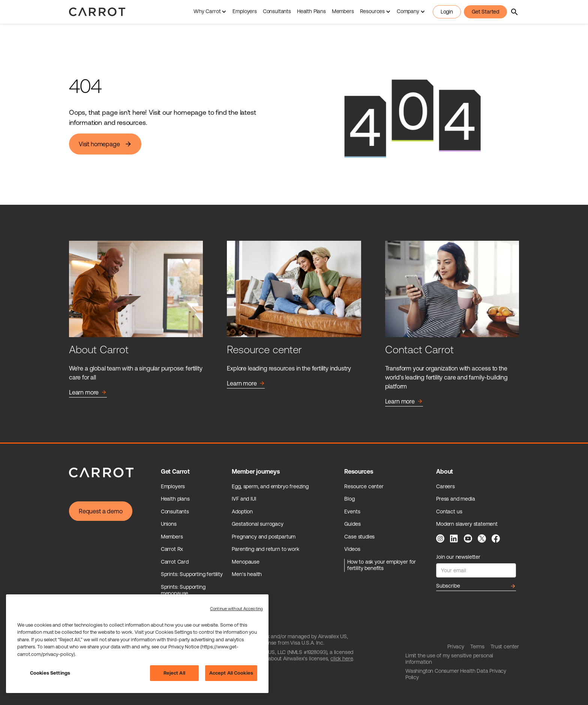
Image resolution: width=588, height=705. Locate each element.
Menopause (245, 562)
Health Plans (311, 11)
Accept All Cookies (231, 673)
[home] (97, 12)
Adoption (242, 511)
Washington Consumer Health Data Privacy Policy (456, 674)
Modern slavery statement (467, 524)
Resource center (364, 486)
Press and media (455, 499)
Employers (244, 11)
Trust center (505, 646)
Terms (477, 646)
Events (352, 511)
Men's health (247, 574)
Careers (445, 486)
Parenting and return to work (265, 549)
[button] (210, 12)
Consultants (277, 11)
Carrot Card (175, 562)
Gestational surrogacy (257, 524)
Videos (352, 549)
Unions (169, 524)
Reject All (174, 673)
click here (342, 658)
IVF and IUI (244, 499)
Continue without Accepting (236, 609)
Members (343, 11)
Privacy (456, 646)
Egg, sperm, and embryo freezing (270, 486)
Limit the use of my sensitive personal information (449, 659)
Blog (349, 499)
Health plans (175, 499)
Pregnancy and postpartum (264, 537)
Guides (352, 524)
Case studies (359, 537)
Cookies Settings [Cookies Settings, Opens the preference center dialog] (50, 673)
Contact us (449, 511)
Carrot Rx (172, 549)
